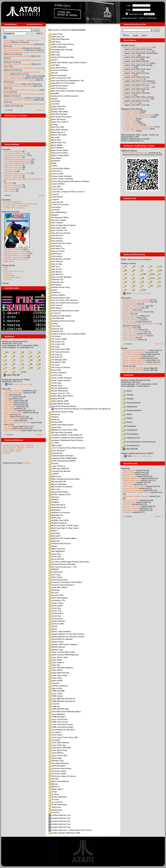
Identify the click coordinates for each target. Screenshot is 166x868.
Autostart (54, 104)
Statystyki (7, 453)
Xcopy (53, 792)
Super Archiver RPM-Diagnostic (64, 655)
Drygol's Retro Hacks (12, 277)
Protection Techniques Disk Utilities (65, 582)
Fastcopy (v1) (56, 329)
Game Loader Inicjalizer (60, 378)
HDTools (54, 417)
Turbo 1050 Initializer (59, 743)
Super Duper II (56, 662)
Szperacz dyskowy (58, 686)
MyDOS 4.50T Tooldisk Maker (63, 538)
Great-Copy (55, 383)
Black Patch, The (57, 143)
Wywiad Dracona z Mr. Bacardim (136, 302)
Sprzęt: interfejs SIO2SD (133, 370)
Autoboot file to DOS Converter (63, 96)
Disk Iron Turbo (57, 251)
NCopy (53, 546)
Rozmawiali (126, 298)
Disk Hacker (55, 246)
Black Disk (55, 140)
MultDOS (54, 502)
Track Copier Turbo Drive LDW (63, 737)
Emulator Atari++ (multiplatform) (16, 206)
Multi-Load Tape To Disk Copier (63, 525)
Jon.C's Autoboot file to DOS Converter (67, 448)
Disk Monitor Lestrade (60, 259)
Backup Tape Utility (58, 112)
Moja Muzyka (128, 95)
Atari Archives (9, 275)
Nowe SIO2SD (129, 474)
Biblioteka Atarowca (11, 212)
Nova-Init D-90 (56, 559)
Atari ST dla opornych (12, 185)
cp (159, 266)
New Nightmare (57, 551)
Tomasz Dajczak (129, 304)
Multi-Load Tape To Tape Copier (64, 528)
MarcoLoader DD (57, 481)
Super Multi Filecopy (59, 673)
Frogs (6, 395)
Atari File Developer (58, 86)
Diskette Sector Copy (59, 287)
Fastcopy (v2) (56, 331)
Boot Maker (55, 158)
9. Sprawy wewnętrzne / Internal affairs (138, 127)
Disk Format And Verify (60, 243)
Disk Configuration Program (62, 225)
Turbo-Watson (56, 753)
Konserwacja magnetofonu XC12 (17, 163)
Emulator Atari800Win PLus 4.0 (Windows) (21, 204)
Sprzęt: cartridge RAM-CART (134, 362)
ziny (143, 290)
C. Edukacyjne (130, 430)
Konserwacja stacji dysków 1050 (17, 161)
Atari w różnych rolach (132, 506)
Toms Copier (55, 693)
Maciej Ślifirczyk (129, 334)
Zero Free (54, 812)
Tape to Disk (55, 688)
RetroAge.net (128, 75)
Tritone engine (9, 189)
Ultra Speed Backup (59, 763)
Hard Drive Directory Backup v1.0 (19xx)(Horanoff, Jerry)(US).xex (81, 409)
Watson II (54, 786)
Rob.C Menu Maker (58, 598)
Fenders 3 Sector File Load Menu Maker (67, 334)
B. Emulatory (129, 426)
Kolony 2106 (9, 409)
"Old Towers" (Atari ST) (13, 391)
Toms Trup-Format (58, 719)
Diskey (53, 290)
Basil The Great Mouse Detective (17, 422)
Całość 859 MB (130, 449)
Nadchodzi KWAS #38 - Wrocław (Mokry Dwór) (23, 94)
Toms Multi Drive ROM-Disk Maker (65, 712)
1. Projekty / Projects (131, 111)
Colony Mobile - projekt (12, 451)
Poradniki (6, 149)
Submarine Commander (13, 393)
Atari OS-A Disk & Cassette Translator (66, 91)
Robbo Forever (10, 407)
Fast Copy (54, 326)
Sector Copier (56, 603)
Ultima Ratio (55, 758)
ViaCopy (54, 779)
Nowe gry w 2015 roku (13, 177)
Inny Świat (8, 426)
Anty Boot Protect (58, 68)
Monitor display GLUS (59, 494)
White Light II (56, 789)
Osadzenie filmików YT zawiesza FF (137, 47)
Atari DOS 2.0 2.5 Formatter (62, 83)
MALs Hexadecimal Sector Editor (64, 479)
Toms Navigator (57, 714)
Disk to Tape (55, 264)
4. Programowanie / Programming (136, 117)
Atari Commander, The (60, 78)
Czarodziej (54, 207)
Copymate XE (56, 202)
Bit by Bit (54, 137)
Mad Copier (55, 476)
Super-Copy (55, 678)
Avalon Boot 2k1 (57, 106)
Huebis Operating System (61, 425)
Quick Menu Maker (58, 587)
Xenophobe (8, 405)
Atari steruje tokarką (131, 510)
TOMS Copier (56, 696)
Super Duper (55, 660)
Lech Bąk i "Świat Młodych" (134, 306)
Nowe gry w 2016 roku (13, 175)
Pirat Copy (54, 575)
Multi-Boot (54, 510)
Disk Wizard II (56, 274)
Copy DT (54, 194)
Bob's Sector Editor (58, 150)
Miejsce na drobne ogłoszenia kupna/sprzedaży (142, 364)
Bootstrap (54, 161)
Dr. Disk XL (55, 313)
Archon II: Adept (10, 411)
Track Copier (55, 735)
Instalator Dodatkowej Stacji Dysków (66, 440)
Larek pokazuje (10, 171)
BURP (52, 163)
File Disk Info (56, 357)
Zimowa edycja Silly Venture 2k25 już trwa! (21, 90)
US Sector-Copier (57, 774)
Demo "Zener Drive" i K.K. (14, 76)
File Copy (54, 347)
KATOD (126, 314)
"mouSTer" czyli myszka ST (134, 352)
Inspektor (7, 428)
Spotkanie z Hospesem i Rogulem (17, 86)
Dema (144, 35)
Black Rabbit (55, 145)
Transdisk (54, 740)
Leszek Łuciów (129, 322)
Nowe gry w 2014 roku (13, 187)
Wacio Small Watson (59, 781)
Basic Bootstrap (57, 119)
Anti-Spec (54, 65)
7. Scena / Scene (130, 123)
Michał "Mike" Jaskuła (131, 308)
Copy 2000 (54, 186)
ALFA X (53, 60)
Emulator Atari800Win (12, 202)
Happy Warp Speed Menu (61, 396)
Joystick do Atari (129, 482)
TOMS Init (54, 706)
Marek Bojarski (129, 338)
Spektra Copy (56, 650)
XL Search (8, 279)
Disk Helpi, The (56, 248)
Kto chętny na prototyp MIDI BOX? (137, 99)
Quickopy (54, 590)
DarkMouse (127, 512)
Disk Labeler (55, 256)
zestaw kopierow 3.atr (59, 821)
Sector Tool (55, 611)
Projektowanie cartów (131, 480)
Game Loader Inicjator (60, 380)
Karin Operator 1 (57, 450)
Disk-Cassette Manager (60, 277)
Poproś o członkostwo (148, 18)
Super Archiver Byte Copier (62, 652)
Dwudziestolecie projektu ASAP (16, 56)
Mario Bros (8, 403)
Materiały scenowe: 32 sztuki (15, 251)
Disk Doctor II (56, 236)
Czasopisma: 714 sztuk (13, 249)
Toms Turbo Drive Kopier (61, 724)
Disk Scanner (56, 261)
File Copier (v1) (57, 342)
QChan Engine (10, 191)
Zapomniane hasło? (129, 18)
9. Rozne (127, 422)
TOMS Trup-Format (58, 722)
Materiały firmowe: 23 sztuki (15, 255)
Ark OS (53, 73)
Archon (7, 417)
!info (143, 274)
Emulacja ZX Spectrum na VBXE (17, 173)
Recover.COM (56, 595)
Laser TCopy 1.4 (57, 466)
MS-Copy (54, 497)
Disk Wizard (55, 272)
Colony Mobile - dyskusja (13, 449)
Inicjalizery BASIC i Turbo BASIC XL (65, 435)
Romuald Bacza (129, 318)
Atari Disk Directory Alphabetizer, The (66, 81)
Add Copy (54, 52)
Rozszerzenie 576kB (131, 500)
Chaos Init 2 (55, 171)
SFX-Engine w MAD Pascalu (15, 153)
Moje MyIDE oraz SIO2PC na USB (137, 492)
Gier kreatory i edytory (132, 71)
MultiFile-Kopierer (58, 523)
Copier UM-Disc (57, 184)
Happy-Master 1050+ (59, 401)
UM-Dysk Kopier (57, 766)
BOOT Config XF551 (59, 155)
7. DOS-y (127, 414)
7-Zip (24, 384)
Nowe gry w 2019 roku (13, 167)
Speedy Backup (57, 647)
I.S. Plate (54, 443)
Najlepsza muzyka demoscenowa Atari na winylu (23, 52)
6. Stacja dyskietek (131, 410)
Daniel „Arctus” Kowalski (133, 312)
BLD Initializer (56, 148)
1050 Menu (55, 42)
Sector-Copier (56, 613)
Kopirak (53, 463)
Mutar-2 (53, 531)
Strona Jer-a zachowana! (14, 98)
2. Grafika (127, 395)
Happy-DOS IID (56, 398)
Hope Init (54, 419)
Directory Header (57, 220)
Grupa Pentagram (130, 55)
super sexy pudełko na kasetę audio (137, 51)
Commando (8, 401)
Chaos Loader (56, 174)
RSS (40, 33)
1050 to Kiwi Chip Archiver (61, 44)
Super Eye (54, 665)
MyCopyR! (54, 536)
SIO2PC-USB (128, 472)
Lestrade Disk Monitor (60, 471)
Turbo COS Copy (57, 745)
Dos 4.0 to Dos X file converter (63, 300)
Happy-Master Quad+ (59, 404)
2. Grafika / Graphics (131, 113)
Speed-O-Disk (56, 642)
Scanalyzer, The (57, 600)
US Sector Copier (57, 771)
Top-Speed (55, 732)
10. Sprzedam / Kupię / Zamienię (136, 129)
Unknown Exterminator (60, 768)
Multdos (53, 500)
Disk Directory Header (59, 233)
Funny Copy (55, 375)
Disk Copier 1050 (57, 228)
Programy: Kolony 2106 (132, 356)
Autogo (53, 99)
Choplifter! (8, 397)
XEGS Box (127, 504)
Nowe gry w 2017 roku (13, 169)
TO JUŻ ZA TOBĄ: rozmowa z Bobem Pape (140, 324)
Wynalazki (125, 468)
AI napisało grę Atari (12, 84)
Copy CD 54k (56, 189)
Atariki (6, 267)
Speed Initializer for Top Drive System (66, 634)
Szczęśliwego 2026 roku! (14, 50)
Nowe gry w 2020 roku (13, 165)
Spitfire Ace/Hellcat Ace (13, 413)
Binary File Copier (58, 135)
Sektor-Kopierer (57, 621)
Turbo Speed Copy (58, 750)
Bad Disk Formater (58, 114)
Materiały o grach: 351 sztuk (15, 257)
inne (23, 372)
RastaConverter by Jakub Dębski (136, 63)
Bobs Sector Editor (58, 153)
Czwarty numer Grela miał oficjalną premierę (22, 60)
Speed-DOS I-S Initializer (61, 639)
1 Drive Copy (55, 34)
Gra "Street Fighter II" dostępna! (17, 64)
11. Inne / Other (129, 131)
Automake (54, 101)
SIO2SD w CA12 (129, 476)
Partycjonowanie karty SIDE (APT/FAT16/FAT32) (23, 179)
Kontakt (5, 283)
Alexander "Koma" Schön (133, 332)
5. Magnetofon (130, 407)
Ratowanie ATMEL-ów (132, 478)
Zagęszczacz (55, 810)
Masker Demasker (58, 484)
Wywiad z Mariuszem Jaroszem (135, 300)
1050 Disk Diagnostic (59, 39)
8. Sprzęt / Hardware (131, 125)
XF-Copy (54, 799)
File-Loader (55, 370)
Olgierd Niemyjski (130, 340)
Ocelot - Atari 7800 (130, 103)
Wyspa (6, 415)
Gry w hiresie (128, 67)
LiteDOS (53, 474)
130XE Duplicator (57, 47)
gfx (159, 270)
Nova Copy (55, 554)
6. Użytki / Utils (129, 121)
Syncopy (54, 683)
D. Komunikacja (130, 434)
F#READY (127, 310)
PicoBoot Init (56, 572)
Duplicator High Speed (60, 316)
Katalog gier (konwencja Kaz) (15, 341)
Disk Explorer (56, 241)
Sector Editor (56, 606)
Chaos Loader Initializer (60, 176)
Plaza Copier (55, 577)
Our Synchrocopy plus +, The (63, 567)
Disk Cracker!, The (58, 230)
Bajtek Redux (9, 261)
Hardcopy (54, 414)
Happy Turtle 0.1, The (59, 393)
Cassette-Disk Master (59, 168)
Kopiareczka (55, 453)
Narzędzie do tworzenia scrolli (16, 155)
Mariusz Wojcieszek (131, 316)
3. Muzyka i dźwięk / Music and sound (138, 115)
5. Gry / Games (129, 119)
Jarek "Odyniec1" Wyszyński (134, 336)
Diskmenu (54, 292)
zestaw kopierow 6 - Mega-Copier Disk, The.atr (70, 830)
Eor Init (53, 324)
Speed (53, 629)
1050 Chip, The (56, 37)
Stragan (124, 348)
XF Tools (54, 794)
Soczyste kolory (129, 502)
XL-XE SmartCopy (58, 805)
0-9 (6, 352)
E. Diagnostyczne (131, 438)
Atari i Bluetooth (129, 470)
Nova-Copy (55, 556)
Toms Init (54, 704)
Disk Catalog (55, 223)
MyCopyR (54, 533)
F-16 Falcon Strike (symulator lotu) (137, 83)
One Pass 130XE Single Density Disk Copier (69, 562)
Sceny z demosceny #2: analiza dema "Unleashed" (24, 104)
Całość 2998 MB (11, 375)
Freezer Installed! (57, 373)
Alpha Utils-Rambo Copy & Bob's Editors (68, 62)
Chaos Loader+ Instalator (61, 179)
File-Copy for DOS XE (59, 367)
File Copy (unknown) (59, 352)
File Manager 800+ (58, 360)
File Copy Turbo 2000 (59, 349)
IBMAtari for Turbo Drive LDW (63, 430)
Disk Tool (54, 267)
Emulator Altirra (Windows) (14, 208)
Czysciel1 (54, 210)
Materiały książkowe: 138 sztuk (16, 253)
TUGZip (29, 384)
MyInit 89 (54, 541)
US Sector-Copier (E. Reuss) (62, 776)
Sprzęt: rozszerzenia (131, 358)
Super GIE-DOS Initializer (61, 668)
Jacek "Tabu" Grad (130, 330)
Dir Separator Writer (59, 217)
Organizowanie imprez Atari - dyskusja (18, 445)
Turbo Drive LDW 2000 (60, 748)
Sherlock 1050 (56, 624)
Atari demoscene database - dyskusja (18, 447)
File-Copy (54, 365)
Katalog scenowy (128, 263)
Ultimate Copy (56, 761)
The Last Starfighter (12, 419)
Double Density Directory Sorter (64, 311)
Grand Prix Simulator (12, 430)
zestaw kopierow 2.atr (59, 818)
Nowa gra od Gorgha (131, 59)
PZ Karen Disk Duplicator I (61, 585)
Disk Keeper (55, 254)
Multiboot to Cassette (59, 512)
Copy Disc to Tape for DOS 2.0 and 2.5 (66, 192)
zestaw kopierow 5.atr (59, 827)
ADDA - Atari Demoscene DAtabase (136, 259)
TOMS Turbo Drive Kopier (61, 727)
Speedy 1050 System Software (63, 644)
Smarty (53, 626)
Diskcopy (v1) (56, 279)
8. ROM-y (127, 418)
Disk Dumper (56, 238)
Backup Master (56, 109)
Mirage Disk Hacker (58, 492)
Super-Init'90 (55, 681)
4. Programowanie (131, 403)
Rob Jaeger (127, 328)
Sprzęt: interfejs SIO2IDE (133, 368)
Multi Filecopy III (57, 507)
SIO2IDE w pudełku (131, 508)
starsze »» (40, 110)
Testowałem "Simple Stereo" (134, 486)
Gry (127, 35)
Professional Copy (58, 580)
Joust (6, 399)
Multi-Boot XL (56, 515)
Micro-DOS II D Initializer (61, 487)
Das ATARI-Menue (58, 212)
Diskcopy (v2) (56, 282)
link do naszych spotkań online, (135, 153)
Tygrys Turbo (128, 484)
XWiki (6, 269)
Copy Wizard (55, 197)
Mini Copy (54, 489)
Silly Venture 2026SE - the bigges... (137, 87)
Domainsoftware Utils (59, 298)
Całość (9, 384)
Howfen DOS (55, 422)
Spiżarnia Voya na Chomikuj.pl (16, 259)
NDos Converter (57, 549)
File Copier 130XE (58, 339)
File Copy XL (55, 355)
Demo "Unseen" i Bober (13, 78)
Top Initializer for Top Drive (62, 730)
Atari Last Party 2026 (12, 48)
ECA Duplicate (56, 318)
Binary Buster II (57, 132)
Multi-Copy (55, 518)
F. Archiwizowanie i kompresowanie (139, 442)
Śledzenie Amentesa (131, 320)
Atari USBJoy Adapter (131, 354)
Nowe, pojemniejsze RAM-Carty (136, 350)
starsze (42, 195)
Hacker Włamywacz (58, 391)
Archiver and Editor (58, 70)
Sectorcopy (55, 616)
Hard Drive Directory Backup (62, 406)
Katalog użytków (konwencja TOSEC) (137, 453)
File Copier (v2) (57, 344)
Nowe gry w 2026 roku (13, 151)
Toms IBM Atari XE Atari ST (62, 699)
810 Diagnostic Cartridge (61, 50)
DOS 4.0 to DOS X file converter (64, 303)
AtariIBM (54, 93)
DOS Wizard (55, 308)
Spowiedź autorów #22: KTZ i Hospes (19, 80)
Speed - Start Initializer (60, 631)
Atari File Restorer (58, 88)
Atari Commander (58, 75)
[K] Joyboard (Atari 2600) (133, 79)
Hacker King (55, 386)
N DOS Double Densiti (59, 543)
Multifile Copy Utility (59, 520)
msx (151, 278)
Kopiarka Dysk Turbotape (61, 456)
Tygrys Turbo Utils (58, 755)
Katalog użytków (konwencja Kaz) (136, 380)
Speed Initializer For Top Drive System (66, 637)
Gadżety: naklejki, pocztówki (134, 360)
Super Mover (55, 670)
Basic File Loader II (58, 122)
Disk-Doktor (55, 285)
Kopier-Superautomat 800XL (62, 461)
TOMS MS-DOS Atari (59, 709)
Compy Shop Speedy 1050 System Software (69, 181)
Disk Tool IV (55, 269)
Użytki (135, 35)
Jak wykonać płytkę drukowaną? (136, 496)
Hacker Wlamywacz (58, 388)
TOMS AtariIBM (57, 691)
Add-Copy (54, 55)
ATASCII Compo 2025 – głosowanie (18, 100)
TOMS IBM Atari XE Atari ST (62, 701)
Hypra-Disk (55, 427)
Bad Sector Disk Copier (60, 117)
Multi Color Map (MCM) (132, 91)
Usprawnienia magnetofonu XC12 (17, 159)
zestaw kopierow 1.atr (59, 815)
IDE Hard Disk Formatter (60, 432)
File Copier (55, 336)
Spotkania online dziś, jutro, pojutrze (18, 44)
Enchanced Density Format (62, 321)
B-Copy (53, 124)
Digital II (53, 215)
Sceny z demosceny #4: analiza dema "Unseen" (23, 68)
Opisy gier (6, 389)
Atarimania (8, 273)
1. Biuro (127, 391)
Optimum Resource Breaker (62, 564)
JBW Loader (55, 445)
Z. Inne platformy (131, 446)
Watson (53, 784)
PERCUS (54, 569)
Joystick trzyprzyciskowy (133, 490)
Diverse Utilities (57, 295)
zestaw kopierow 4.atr (59, 824)
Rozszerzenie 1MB (130, 488)
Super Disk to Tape (58, 657)
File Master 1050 (57, 362)
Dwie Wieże (8, 420)
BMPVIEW (8, 183)
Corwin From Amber (59, 205)
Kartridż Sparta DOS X (13, 157)
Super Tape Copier (58, 675)
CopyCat (54, 199)
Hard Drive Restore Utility (61, 412)
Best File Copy (56, 127)
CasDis (53, 166)
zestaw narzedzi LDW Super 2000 (64, 833)
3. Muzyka (128, 399)
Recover (53, 593)
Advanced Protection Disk (61, 57)
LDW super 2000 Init (59, 469)
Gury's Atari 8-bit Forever (14, 271)
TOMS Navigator (57, 717)
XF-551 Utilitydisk (58, 797)
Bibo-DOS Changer (58, 130)
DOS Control (55, 305)
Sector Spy (55, 608)
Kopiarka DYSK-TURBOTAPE (62, 458)
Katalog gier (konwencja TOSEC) (16, 380)
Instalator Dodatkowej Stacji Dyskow (66, 438)
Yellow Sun (55, 807)
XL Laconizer (56, 802)
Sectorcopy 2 (56, 619)
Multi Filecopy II (57, 505)
